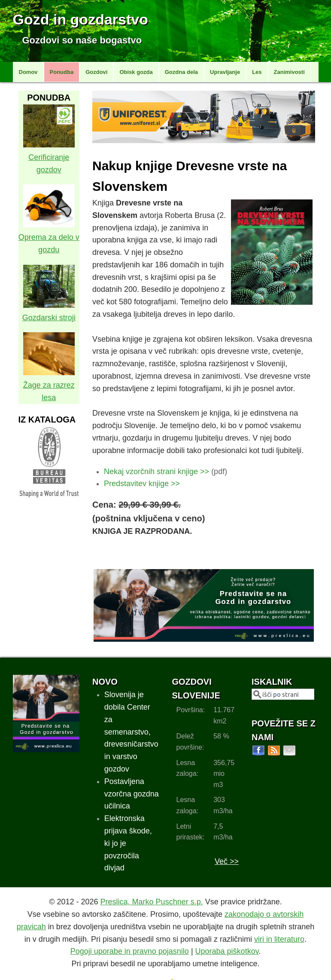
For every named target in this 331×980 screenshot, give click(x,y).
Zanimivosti (289, 72)
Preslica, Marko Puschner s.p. (152, 902)
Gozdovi (96, 72)
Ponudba (62, 72)
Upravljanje (225, 72)
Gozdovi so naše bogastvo (82, 40)
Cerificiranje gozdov (49, 157)
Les (257, 72)
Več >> (227, 861)
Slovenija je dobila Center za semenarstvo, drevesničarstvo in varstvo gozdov (131, 732)
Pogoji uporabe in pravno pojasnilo (130, 951)
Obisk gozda (136, 72)
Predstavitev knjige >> (142, 484)
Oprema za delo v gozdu (49, 237)
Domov (28, 72)
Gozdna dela (181, 72)
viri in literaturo (279, 939)
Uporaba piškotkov (227, 951)
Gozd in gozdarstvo (80, 19)
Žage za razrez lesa (49, 385)
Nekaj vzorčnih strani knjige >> (156, 472)
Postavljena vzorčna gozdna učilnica (132, 794)
